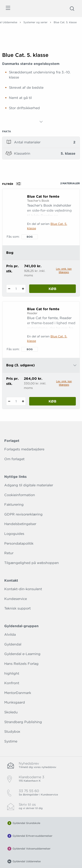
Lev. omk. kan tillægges (64, 271)
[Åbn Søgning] (72, 9)
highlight (12, 673)
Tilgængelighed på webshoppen (32, 563)
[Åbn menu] (8, 9)
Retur (9, 553)
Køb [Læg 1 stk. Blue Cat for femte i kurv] (53, 289)
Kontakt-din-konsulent (23, 589)
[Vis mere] (41, 122)
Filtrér (13, 184)
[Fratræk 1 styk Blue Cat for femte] (9, 289)
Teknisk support (17, 608)
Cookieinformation (20, 495)
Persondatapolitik (19, 543)
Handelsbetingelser (20, 524)
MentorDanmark (18, 693)
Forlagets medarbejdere (24, 449)
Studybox (12, 732)
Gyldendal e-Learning (22, 654)
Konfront (12, 683)
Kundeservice (16, 599)
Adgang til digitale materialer (29, 485)
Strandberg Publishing (23, 722)
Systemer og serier (35, 22)
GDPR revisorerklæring (23, 514)
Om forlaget (14, 459)
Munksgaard (15, 702)
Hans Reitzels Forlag (21, 664)
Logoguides (14, 534)
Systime (11, 741)
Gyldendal (13, 644)
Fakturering (14, 505)
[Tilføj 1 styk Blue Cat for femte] (23, 289)
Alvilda (10, 635)
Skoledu (11, 712)
